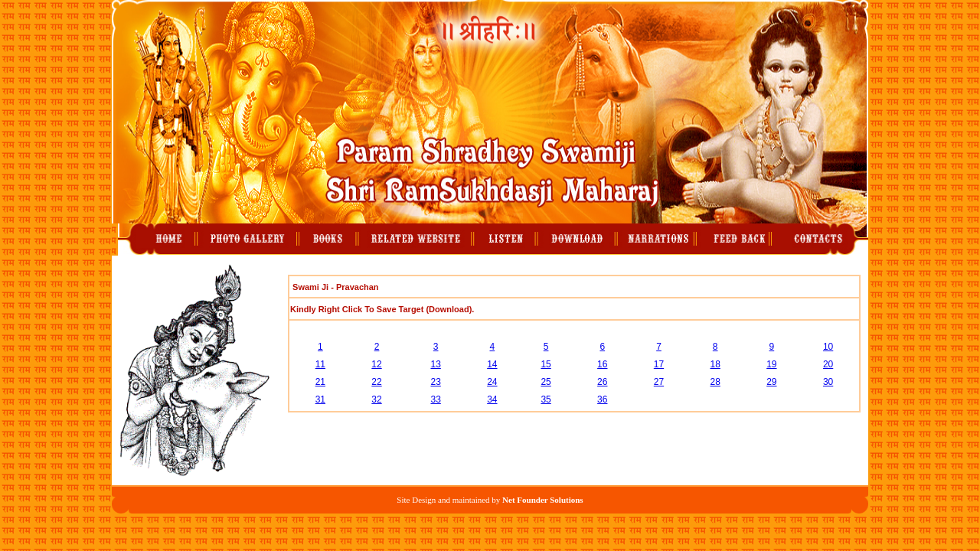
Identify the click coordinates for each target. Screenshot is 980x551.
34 (492, 399)
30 (828, 382)
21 (320, 382)
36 (602, 399)
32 (376, 399)
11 (320, 364)
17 (659, 364)
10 (828, 347)
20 (828, 364)
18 (715, 364)
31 (320, 399)
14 (492, 364)
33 (435, 399)
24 (492, 382)
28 (715, 382)
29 (771, 382)
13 (435, 364)
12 (376, 364)
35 (546, 399)
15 (546, 364)
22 (376, 382)
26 (602, 382)
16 (602, 364)
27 (659, 382)
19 (771, 364)
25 (546, 382)
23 (435, 382)
